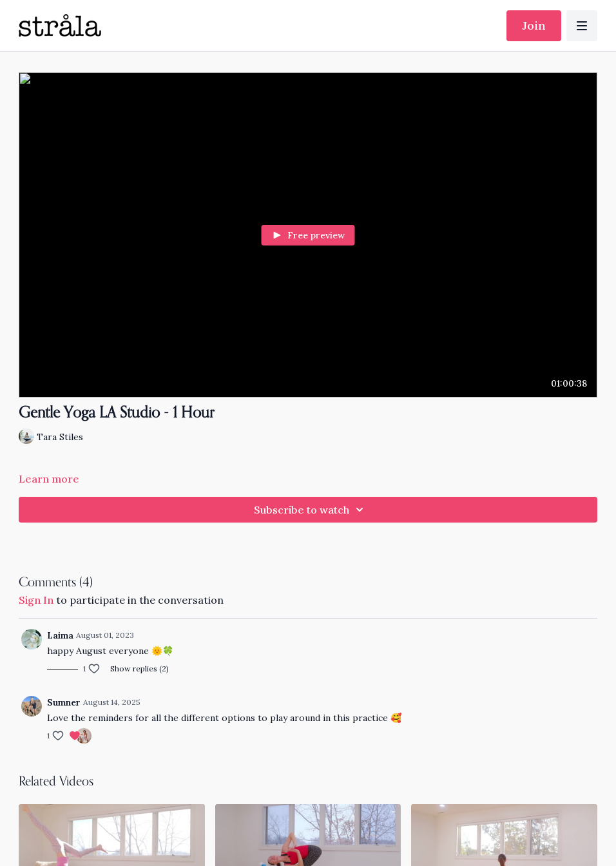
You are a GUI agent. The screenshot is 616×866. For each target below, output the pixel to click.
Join (534, 25)
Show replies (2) (140, 669)
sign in (36, 600)
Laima (60, 635)
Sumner (64, 702)
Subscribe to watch (311, 510)
